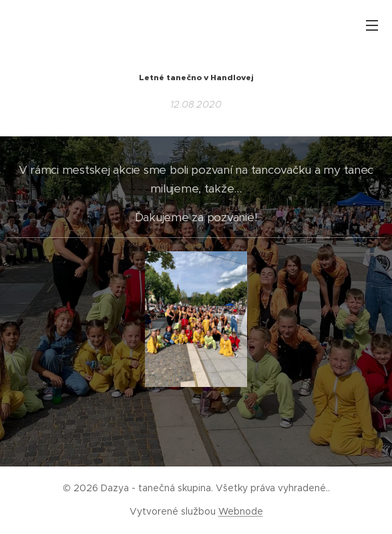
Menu (372, 25)
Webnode (241, 511)
